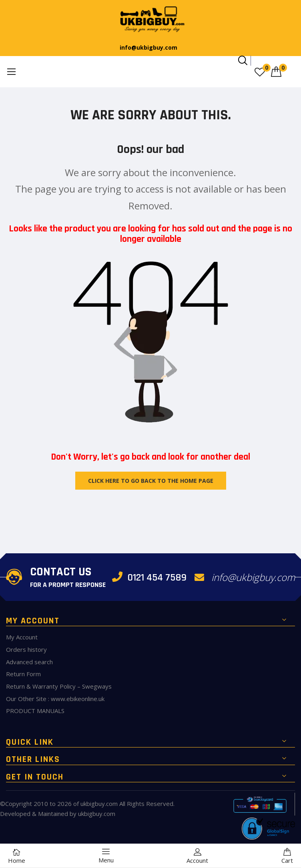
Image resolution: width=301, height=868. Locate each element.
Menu (106, 856)
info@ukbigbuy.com (148, 47)
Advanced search (29, 662)
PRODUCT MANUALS (35, 711)
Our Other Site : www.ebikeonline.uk (55, 699)
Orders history (26, 649)
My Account (22, 637)
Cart (287, 856)
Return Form (23, 674)
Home (17, 856)
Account (197, 856)
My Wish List (267, 68)
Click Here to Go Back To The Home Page (151, 481)
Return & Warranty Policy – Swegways (59, 686)
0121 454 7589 (149, 578)
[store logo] (150, 20)
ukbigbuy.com (99, 804)
